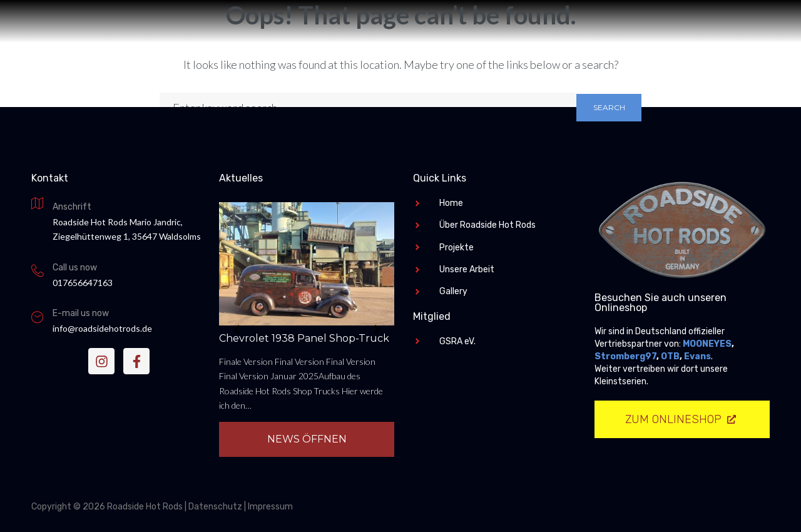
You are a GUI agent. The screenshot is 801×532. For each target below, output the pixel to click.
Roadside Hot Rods (400, 259)
